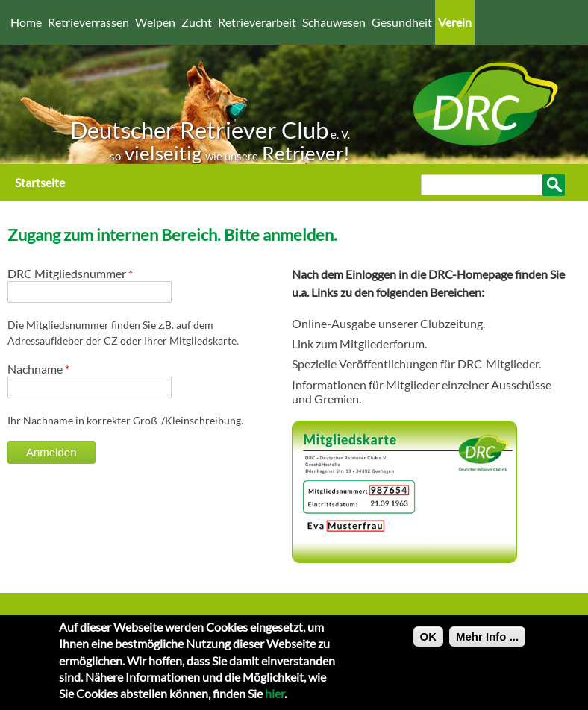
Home (26, 22)
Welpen (155, 22)
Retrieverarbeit (257, 22)
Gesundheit (402, 22)
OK (429, 643)
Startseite (40, 182)
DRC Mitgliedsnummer (70, 273)
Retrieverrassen (88, 22)
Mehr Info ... (487, 643)
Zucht (197, 22)
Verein (455, 22)
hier (275, 700)
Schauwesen (334, 22)
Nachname (38, 369)
